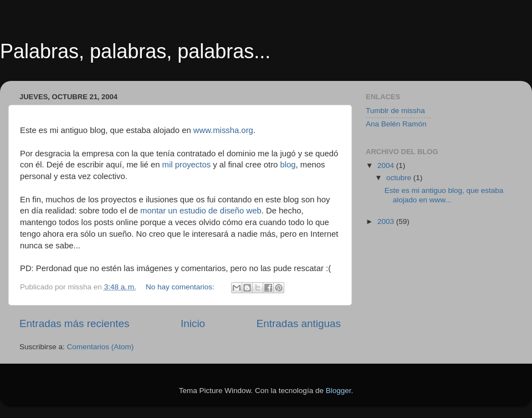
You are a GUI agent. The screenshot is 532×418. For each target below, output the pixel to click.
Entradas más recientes (74, 323)
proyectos (194, 165)
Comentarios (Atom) (101, 347)
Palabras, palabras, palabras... (135, 51)
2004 (387, 165)
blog (288, 165)
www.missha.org (223, 130)
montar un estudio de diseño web (201, 211)
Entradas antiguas (299, 323)
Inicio (193, 323)
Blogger (339, 391)
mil (168, 165)
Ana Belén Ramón (396, 124)
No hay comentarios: (181, 287)
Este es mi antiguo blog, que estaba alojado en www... (444, 195)
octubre (400, 178)
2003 (387, 221)
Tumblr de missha (395, 111)
